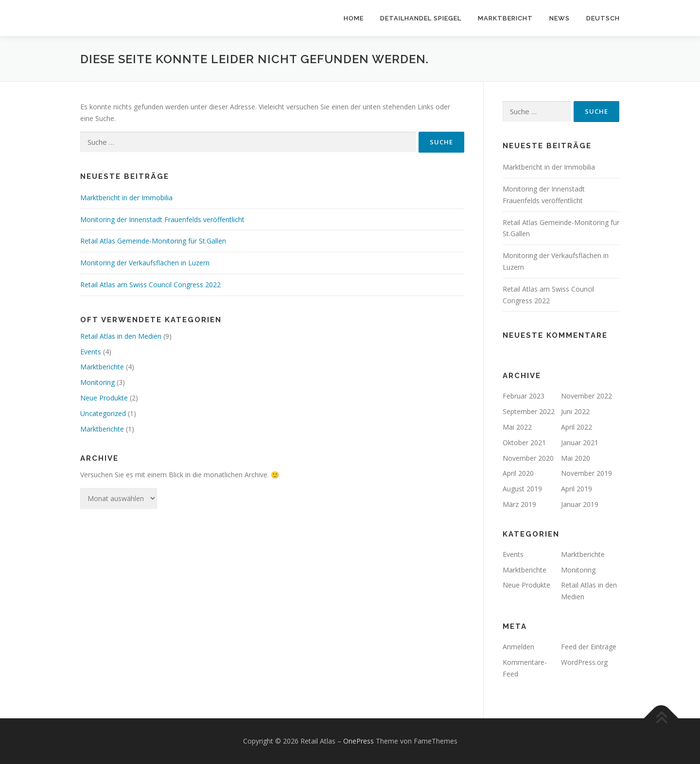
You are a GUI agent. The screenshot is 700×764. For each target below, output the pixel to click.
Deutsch (603, 18)
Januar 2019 (580, 504)
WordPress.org (584, 662)
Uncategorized (103, 413)
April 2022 (577, 427)
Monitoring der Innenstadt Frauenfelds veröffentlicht (162, 219)
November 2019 (586, 473)
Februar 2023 (524, 396)
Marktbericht (505, 18)
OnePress (359, 741)
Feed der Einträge (589, 647)
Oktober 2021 (524, 443)
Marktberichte (102, 367)
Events (91, 352)
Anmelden (518, 647)
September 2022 (529, 411)
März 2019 (519, 504)
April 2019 (577, 489)
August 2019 (522, 489)
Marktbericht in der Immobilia (126, 198)
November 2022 (586, 396)
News (560, 18)
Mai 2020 (576, 458)
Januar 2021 (580, 443)
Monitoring (97, 382)
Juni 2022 (575, 411)
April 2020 (518, 473)
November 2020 (528, 458)
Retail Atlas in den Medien (121, 336)
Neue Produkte (104, 398)
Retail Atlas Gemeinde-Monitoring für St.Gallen (153, 241)
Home (354, 18)
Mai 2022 (517, 427)
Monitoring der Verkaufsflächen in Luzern (145, 263)
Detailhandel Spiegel (421, 18)
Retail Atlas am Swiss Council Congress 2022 (150, 285)
